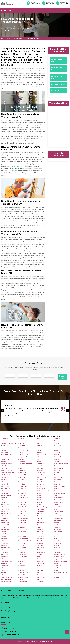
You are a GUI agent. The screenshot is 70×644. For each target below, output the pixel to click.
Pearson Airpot (41, 523)
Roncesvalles (41, 563)
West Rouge (58, 529)
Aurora (4, 457)
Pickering (40, 525)
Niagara (39, 486)
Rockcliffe (40, 561)
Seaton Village (41, 577)
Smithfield (57, 441)
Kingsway (22, 550)
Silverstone (40, 582)
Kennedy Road (24, 539)
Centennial (6, 525)
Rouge (39, 568)
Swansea (57, 461)
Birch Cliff (5, 484)
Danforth (5, 557)
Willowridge (57, 543)
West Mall (57, 527)
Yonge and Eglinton (60, 554)
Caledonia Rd (6, 518)
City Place (5, 534)
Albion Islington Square (9, 443)
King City (22, 543)
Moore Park (40, 466)
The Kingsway (58, 477)
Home (3, 38)
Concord (5, 550)
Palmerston (40, 509)
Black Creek (6, 486)
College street (6, 548)
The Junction (58, 475)
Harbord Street (24, 498)
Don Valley (6, 568)
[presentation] (3, 411)
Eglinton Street (24, 450)
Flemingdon (23, 473)
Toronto (56, 509)
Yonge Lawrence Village (61, 561)
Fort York (22, 477)
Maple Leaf (40, 443)
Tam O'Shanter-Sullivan (61, 464)
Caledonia (5, 516)
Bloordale (5, 493)
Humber (22, 514)
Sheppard (40, 579)
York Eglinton (58, 568)
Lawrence (22, 566)
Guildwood (23, 493)
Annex (4, 450)
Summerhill (57, 455)
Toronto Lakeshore (60, 500)
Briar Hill (5, 502)
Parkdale (39, 514)
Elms (21, 452)
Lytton (39, 439)
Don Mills (5, 566)
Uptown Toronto (59, 511)
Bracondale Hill (7, 495)
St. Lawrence (58, 448)
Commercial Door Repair (9, 608)
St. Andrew (57, 443)
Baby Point (6, 459)
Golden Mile (23, 486)
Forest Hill (23, 475)
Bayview (5, 468)
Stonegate (57, 452)
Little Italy (22, 575)
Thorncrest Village (59, 486)
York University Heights (61, 573)
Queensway (40, 543)
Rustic (39, 573)
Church (5, 532)
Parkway (39, 518)
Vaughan (57, 514)
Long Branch (23, 582)
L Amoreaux (23, 557)
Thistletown (57, 482)
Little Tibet (23, 579)
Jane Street (23, 532)
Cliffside (5, 545)
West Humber (58, 525)
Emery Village (24, 455)
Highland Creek (24, 507)
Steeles (56, 450)
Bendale (5, 480)
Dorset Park (6, 570)
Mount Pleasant (41, 477)
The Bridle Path (59, 468)
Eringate (22, 459)
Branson (5, 500)
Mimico (39, 459)
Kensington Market (25, 541)
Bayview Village (7, 471)
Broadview (5, 505)
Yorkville (57, 577)
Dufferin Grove (7, 579)
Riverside (40, 559)
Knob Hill (22, 552)
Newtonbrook (41, 482)
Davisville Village (7, 561)
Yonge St (57, 563)
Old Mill (39, 505)
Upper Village (58, 507)
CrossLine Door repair (46, 641)
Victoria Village (58, 516)
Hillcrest (22, 509)
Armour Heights (7, 455)
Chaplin (5, 527)
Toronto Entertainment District (61, 494)
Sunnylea (57, 459)
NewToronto (40, 484)
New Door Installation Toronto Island (28, 38)
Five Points (23, 471)
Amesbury (5, 448)
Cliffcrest (5, 543)
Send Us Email (50, 4)
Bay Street (5, 466)
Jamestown (23, 529)
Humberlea (23, 516)
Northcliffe (40, 493)
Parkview (39, 516)
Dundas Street (7, 582)
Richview (39, 554)
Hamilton (22, 495)
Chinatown (6, 529)
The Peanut (57, 480)
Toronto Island (11, 38)
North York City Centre (43, 491)
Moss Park (40, 471)
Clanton (5, 541)
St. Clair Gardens (59, 446)
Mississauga (41, 464)
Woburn (56, 545)
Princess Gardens (42, 534)
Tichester (57, 491)
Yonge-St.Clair (58, 566)
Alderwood (6, 446)
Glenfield (22, 484)
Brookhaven (6, 509)
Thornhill (57, 489)
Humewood (23, 523)
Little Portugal (24, 577)
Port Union (40, 532)
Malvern (39, 441)
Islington (22, 527)
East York (22, 443)
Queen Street (41, 539)
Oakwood (40, 502)
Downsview (6, 575)
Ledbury (22, 570)
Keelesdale (23, 536)
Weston (56, 534)
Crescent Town (7, 554)
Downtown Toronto (8, 577)
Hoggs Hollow (24, 511)
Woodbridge (58, 550)
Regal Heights (41, 545)
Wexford (56, 536)
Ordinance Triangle (42, 507)
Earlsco (22, 439)
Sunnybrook (58, 457)
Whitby (56, 539)
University (57, 505)
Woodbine (57, 548)
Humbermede (24, 518)
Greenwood (23, 491)
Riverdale (40, 557)
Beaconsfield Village (8, 473)
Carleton (5, 520)
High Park (22, 505)
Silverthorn (57, 439)
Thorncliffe (57, 484)
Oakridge (39, 498)
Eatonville (22, 446)
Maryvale (40, 452)
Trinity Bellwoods (59, 502)
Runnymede (40, 570)
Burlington (5, 511)
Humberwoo (23, 520)
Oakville (39, 500)
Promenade (40, 536)
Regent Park (40, 548)
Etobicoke (23, 461)
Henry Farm (23, 502)
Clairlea (5, 536)
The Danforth (58, 471)
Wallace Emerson (59, 518)
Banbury (5, 461)
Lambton (22, 561)
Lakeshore (23, 559)
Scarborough (41, 575)
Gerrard (22, 480)
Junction (22, 534)
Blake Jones (6, 489)
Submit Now (63, 377)
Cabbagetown (6, 514)
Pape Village (40, 511)
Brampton (5, 498)
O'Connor (40, 495)
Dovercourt (6, 573)
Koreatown (23, 554)
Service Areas (5, 617)
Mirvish (39, 461)
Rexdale (39, 550)
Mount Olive (40, 475)
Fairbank (22, 466)
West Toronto (58, 532)
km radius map (58, 126)
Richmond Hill (41, 552)
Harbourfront (23, 500)
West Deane (58, 520)
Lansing (22, 563)
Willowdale (57, 541)
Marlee (39, 450)
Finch (21, 468)
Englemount (23, 457)
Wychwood (57, 552)
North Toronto (41, 489)
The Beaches (58, 466)
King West (23, 545)
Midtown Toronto (42, 455)
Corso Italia (6, 552)
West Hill (57, 523)
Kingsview (23, 548)
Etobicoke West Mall (26, 464)
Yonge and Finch (59, 557)
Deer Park (5, 563)
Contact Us (5, 614)
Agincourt (5, 439)
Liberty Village (24, 573)
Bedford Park (6, 475)
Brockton (5, 507)
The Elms (57, 473)
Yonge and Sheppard (60, 559)
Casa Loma (6, 523)
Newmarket (40, 480)
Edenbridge (23, 448)
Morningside (41, 468)
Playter (39, 527)
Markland (40, 448)
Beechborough (7, 477)
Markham (40, 446)
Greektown (23, 489)
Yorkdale (57, 575)
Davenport (5, 559)
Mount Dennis (41, 473)
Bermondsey (6, 482)
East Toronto (23, 441)
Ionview (22, 525)
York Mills (57, 570)
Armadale (5, 452)
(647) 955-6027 (64, 4)
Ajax (4, 441)
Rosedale (40, 566)
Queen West (40, 541)
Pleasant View (41, 529)
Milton (39, 457)
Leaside (22, 568)
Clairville (5, 539)
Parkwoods (40, 520)
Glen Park (22, 482)
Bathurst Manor (7, 464)
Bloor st (5, 491)
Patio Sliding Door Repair (9, 611)
